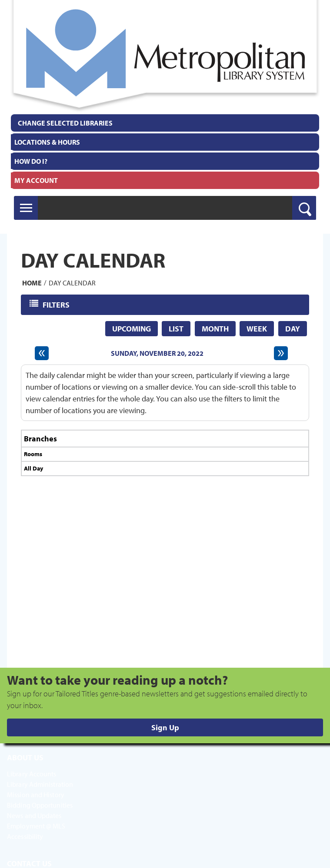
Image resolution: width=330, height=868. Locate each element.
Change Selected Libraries (65, 123)
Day (293, 329)
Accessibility (25, 836)
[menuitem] (165, 142)
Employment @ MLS (36, 826)
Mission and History (36, 795)
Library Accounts (32, 774)
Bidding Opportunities (40, 805)
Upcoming (132, 329)
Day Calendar (72, 282)
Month (215, 329)
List (176, 329)
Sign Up (165, 727)
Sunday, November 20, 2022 (157, 353)
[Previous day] (42, 353)
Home (32, 282)
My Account (36, 180)
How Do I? (31, 161)
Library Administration (40, 784)
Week (257, 329)
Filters (57, 304)
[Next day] (281, 353)
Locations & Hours (47, 142)
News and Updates (34, 815)
